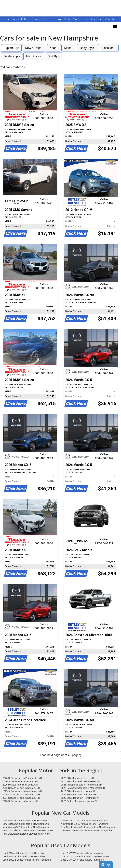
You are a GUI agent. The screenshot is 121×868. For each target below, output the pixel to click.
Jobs (86, 19)
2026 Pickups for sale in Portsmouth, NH (82, 785)
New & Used (34, 48)
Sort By (54, 56)
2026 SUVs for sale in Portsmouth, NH (22, 778)
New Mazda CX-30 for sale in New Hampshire (84, 824)
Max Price (34, 56)
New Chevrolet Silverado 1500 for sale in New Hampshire (26, 834)
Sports (48, 19)
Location (109, 48)
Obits (68, 19)
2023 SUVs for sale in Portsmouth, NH (81, 798)
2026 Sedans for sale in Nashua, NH (21, 788)
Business (37, 19)
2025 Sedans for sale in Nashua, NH (21, 795)
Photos (77, 19)
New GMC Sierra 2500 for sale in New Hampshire (86, 830)
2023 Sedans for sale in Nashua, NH (80, 801)
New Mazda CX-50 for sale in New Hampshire (84, 821)
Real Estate (97, 19)
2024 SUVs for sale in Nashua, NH (79, 795)
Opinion (58, 19)
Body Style (88, 48)
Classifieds (111, 19)
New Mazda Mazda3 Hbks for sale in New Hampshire (88, 827)
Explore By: (11, 48)
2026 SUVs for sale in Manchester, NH (81, 781)
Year (54, 48)
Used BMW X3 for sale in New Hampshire (24, 853)
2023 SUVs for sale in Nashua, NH (20, 801)
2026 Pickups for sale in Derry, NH (20, 785)
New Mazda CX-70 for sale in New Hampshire (26, 827)
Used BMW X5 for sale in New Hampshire (82, 853)
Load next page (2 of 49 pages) (60, 755)
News (16, 19)
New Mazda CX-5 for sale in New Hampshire (25, 821)
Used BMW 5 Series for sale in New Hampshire (27, 860)
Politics (25, 19)
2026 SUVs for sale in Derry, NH (77, 778)
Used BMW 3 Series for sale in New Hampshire (85, 856)
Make (69, 48)
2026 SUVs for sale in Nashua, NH (20, 781)
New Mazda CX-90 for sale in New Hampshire (26, 824)
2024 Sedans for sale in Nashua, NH (21, 798)
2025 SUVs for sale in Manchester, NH (22, 791)
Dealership (12, 56)
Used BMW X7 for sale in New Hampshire (82, 860)
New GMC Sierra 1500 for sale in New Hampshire (28, 830)
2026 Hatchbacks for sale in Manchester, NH (84, 788)
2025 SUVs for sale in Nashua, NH (79, 791)
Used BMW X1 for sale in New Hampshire (24, 856)
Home (7, 19)
